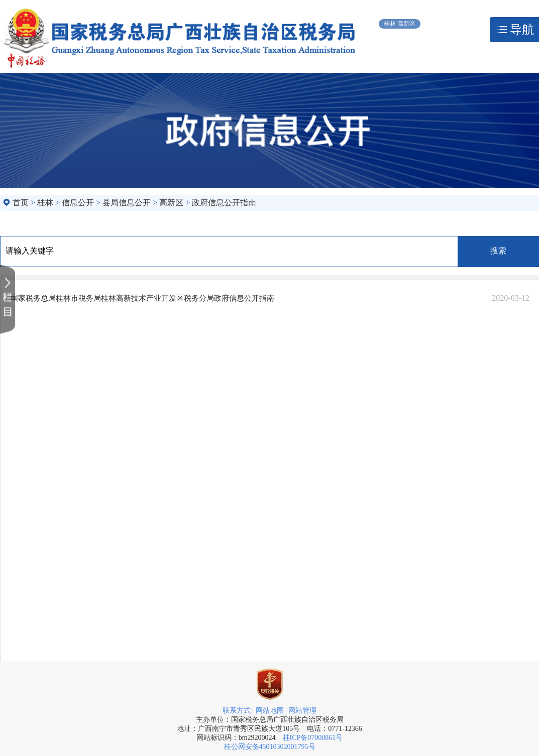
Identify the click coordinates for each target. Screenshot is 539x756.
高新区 (171, 203)
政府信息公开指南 (224, 203)
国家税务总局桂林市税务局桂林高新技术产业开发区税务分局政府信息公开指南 (142, 298)
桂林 (45, 203)
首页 (21, 203)
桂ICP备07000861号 (313, 738)
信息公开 (78, 203)
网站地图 (270, 711)
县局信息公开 (127, 203)
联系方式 (237, 711)
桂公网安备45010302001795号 (270, 747)
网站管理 (302, 711)
